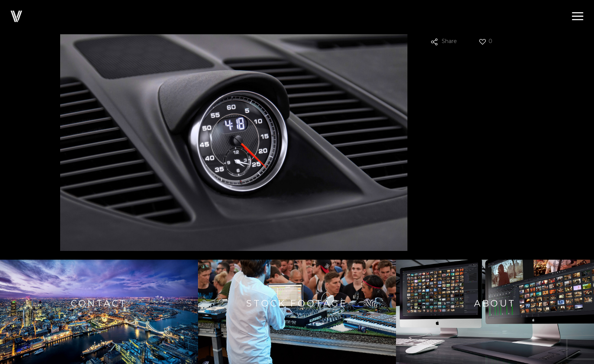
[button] (578, 16)
